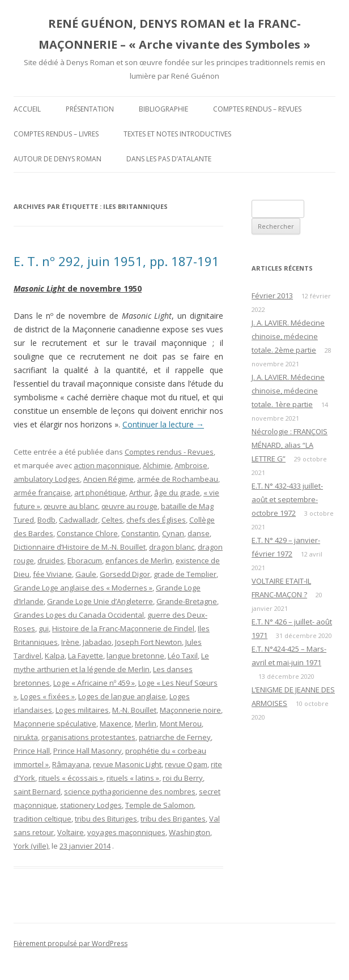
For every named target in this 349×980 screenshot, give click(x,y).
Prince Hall (32, 751)
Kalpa (55, 656)
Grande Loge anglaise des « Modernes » (83, 588)
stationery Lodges (91, 805)
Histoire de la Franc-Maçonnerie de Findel (123, 628)
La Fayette (86, 656)
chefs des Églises (156, 520)
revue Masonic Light (127, 764)
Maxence (116, 724)
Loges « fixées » (48, 696)
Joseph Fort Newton (148, 642)
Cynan (173, 533)
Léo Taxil (183, 656)
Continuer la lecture (163, 424)
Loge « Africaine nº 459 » (94, 683)
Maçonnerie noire (190, 710)
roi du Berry (183, 778)
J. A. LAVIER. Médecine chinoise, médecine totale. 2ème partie (288, 336)
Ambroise (191, 465)
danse (199, 533)
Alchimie (157, 465)
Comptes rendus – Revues (257, 109)
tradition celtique (42, 819)
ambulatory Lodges (47, 479)
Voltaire (71, 832)
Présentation (90, 109)
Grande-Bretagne (187, 601)
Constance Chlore (87, 533)
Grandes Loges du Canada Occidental (79, 615)
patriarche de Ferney (175, 737)
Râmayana (71, 764)
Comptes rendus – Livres (56, 134)
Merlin (146, 724)
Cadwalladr (78, 520)
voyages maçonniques (126, 832)
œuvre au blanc (71, 506)
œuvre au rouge (129, 506)
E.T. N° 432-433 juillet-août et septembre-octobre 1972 (287, 499)
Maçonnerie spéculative (55, 724)
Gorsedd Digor (125, 574)
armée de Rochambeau (178, 479)
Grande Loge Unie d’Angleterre (100, 601)
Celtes (112, 520)
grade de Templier (185, 574)
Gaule (86, 574)
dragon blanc (172, 547)
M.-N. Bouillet (134, 710)
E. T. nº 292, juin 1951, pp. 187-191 (116, 261)
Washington (190, 832)
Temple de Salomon (159, 805)
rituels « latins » (133, 778)
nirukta (26, 737)
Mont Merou (181, 724)
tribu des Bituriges (106, 819)
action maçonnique (107, 465)
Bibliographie (163, 109)
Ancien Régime (108, 479)
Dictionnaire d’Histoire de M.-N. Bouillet (80, 547)
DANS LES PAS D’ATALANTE (169, 159)
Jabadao (97, 642)
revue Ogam (186, 764)
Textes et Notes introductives (177, 134)
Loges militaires (82, 710)
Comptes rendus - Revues (169, 452)
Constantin (140, 533)
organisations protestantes (88, 737)
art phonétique (100, 493)
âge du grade (177, 493)
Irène (70, 642)
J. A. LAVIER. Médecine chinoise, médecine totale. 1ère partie (288, 391)
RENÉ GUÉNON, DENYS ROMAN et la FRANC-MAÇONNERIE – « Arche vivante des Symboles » (174, 34)
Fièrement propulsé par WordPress (71, 943)
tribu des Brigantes (173, 819)
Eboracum (85, 560)
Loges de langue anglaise (122, 696)
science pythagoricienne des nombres (130, 791)
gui (44, 628)
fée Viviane (52, 574)
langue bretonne (135, 656)
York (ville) (31, 846)
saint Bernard (37, 791)
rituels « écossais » (71, 778)
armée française (42, 493)
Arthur (140, 493)
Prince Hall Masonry (88, 751)
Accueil (27, 109)
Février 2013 (272, 296)
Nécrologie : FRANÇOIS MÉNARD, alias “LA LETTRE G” (290, 445)
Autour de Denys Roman (58, 159)
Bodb (46, 520)
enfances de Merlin (139, 560)
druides (51, 560)
